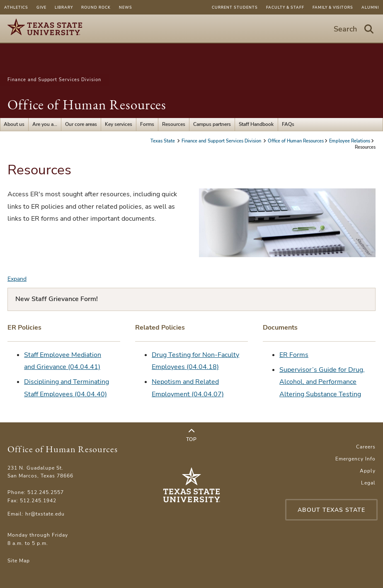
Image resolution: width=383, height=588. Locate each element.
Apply (368, 471)
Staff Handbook (256, 124)
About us (14, 124)
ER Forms (294, 355)
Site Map (19, 561)
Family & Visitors (333, 7)
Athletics (16, 7)
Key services (119, 124)
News (126, 7)
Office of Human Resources (87, 105)
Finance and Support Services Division (54, 80)
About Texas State (331, 510)
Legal (368, 483)
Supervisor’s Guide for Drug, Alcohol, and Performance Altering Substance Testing (322, 382)
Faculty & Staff (285, 7)
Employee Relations (350, 141)
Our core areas (81, 124)
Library (64, 7)
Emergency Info (355, 459)
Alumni (370, 7)
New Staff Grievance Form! (57, 299)
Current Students (235, 7)
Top (191, 435)
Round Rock (96, 7)
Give (41, 7)
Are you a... (45, 124)
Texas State (163, 141)
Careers (366, 447)
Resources (174, 124)
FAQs (288, 124)
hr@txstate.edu (45, 514)
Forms (147, 124)
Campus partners (212, 124)
